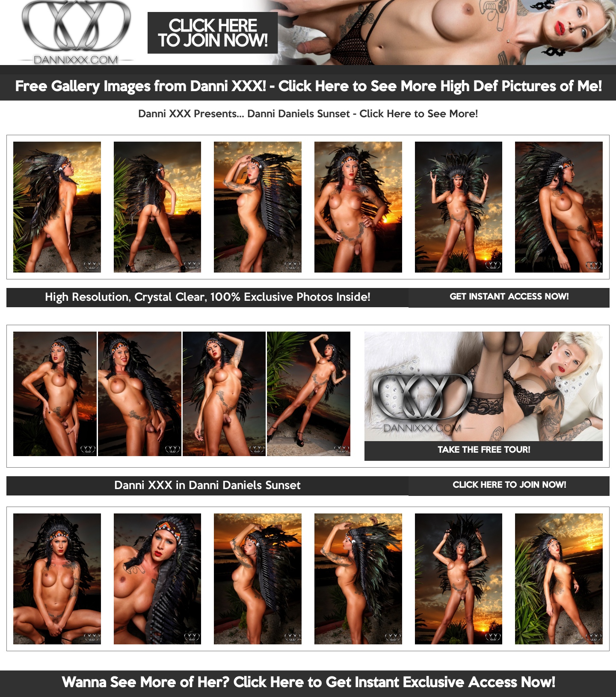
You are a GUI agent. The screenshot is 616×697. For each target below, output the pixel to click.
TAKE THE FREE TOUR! (484, 451)
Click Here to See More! (419, 114)
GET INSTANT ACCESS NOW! (509, 297)
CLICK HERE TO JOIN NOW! (509, 486)
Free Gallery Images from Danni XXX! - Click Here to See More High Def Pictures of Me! (308, 87)
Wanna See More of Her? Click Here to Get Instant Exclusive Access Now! (308, 683)
